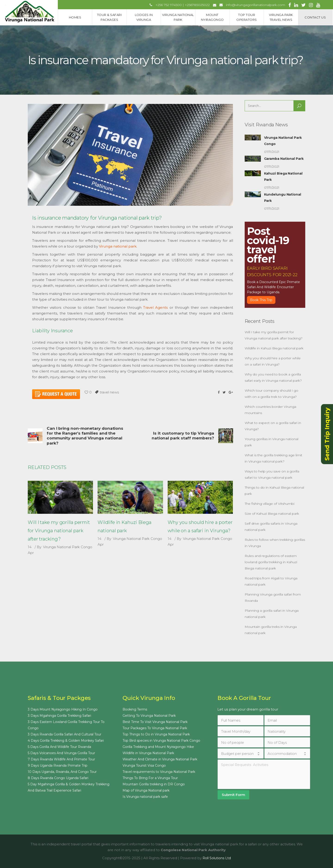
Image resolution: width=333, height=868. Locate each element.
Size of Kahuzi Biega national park (272, 514)
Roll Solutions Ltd (217, 858)
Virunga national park (118, 246)
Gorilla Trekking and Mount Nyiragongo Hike (158, 747)
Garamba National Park (284, 159)
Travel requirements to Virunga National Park (159, 772)
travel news (109, 392)
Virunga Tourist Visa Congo (144, 765)
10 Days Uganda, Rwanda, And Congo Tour (62, 772)
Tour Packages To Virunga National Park (155, 728)
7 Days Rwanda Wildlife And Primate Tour (61, 759)
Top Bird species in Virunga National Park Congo (161, 741)
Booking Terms (135, 709)
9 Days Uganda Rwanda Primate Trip (58, 765)
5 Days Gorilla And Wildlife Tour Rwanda (59, 747)
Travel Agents (155, 307)
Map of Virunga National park (146, 790)
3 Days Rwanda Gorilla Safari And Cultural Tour (65, 734)
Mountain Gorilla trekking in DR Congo (154, 784)
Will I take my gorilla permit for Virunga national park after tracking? (59, 531)
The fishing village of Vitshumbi (270, 504)
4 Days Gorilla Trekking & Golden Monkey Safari (66, 741)
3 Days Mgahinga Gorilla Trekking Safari (59, 716)
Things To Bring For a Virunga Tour (150, 778)
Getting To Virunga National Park (149, 716)
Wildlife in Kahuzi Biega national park (274, 348)
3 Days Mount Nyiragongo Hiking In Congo (63, 709)
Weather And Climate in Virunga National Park (160, 759)
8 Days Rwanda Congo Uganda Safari (58, 778)
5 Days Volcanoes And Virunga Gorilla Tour (61, 753)
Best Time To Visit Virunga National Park (155, 722)
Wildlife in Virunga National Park (148, 753)
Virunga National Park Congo (68, 547)
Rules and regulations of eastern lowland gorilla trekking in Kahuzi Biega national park (271, 562)
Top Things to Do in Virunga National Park (156, 734)
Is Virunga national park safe (145, 797)
